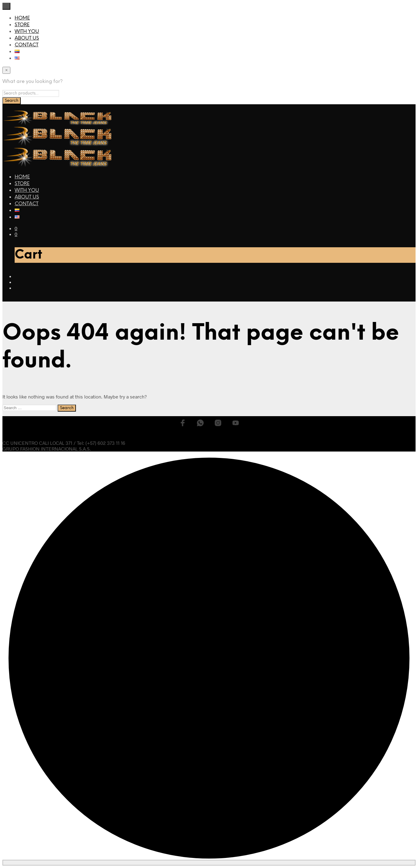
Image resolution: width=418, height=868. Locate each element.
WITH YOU (27, 32)
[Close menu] (6, 6)
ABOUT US (27, 38)
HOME (22, 18)
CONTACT (27, 45)
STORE (22, 25)
